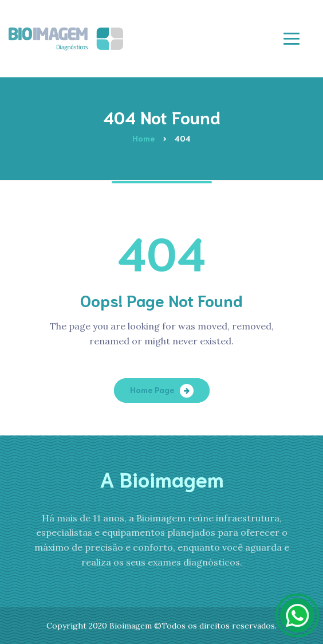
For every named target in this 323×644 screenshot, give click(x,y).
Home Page (152, 390)
